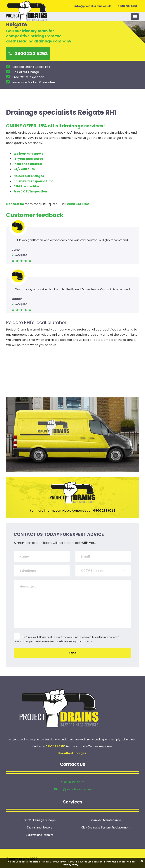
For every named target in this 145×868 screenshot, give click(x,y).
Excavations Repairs (39, 835)
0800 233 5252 (128, 6)
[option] (72, 41)
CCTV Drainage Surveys (39, 820)
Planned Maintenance (106, 820)
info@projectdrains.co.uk (93, 6)
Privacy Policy (67, 641)
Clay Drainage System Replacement (106, 827)
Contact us (15, 204)
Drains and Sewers (39, 827)
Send (73, 653)
